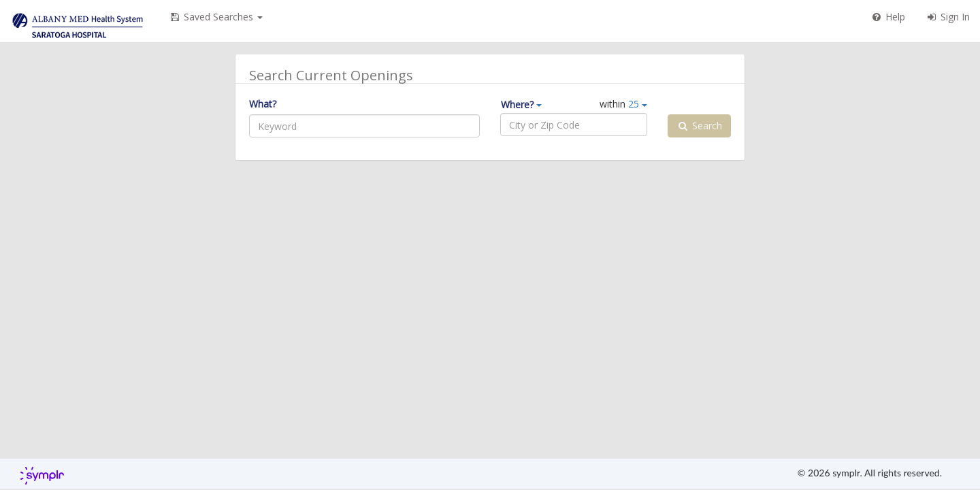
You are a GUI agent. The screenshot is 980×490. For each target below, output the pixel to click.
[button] (216, 17)
